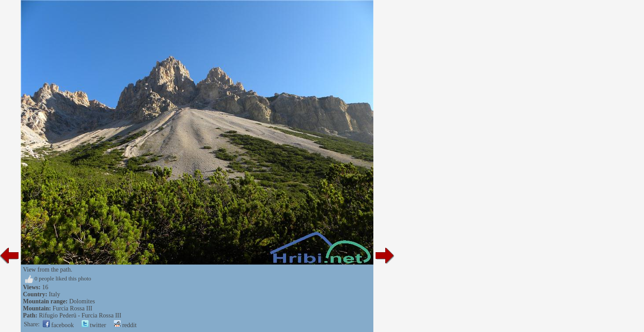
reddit (125, 325)
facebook (58, 325)
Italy (55, 294)
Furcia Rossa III (72, 308)
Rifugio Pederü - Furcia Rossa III (80, 315)
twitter (94, 325)
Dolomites (82, 301)
